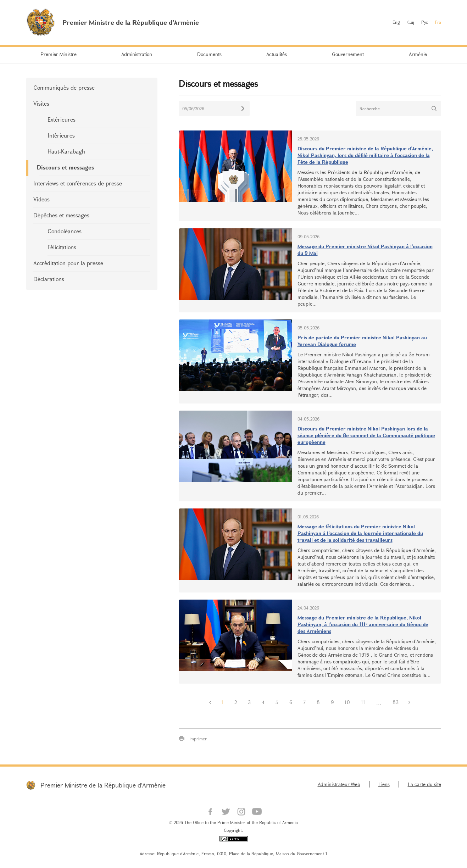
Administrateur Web (339, 784)
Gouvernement (348, 54)
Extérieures (62, 119)
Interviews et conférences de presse (78, 183)
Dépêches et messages (61, 215)
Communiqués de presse (64, 87)
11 (363, 702)
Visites (41, 103)
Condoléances (65, 231)
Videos (41, 199)
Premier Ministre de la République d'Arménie (103, 785)
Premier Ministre (59, 54)
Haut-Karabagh (66, 151)
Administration (137, 54)
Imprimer (198, 739)
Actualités (277, 54)
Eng (396, 22)
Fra (438, 22)
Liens (384, 784)
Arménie (418, 54)
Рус (425, 22)
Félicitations (62, 247)
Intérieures (61, 135)
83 (396, 702)
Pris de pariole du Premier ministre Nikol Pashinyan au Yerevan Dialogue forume (362, 341)
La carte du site (424, 784)
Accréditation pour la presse (68, 263)
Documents (209, 54)
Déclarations (49, 279)
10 (347, 702)
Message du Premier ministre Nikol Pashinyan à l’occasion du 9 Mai (365, 250)
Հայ (410, 22)
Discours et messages (65, 167)
